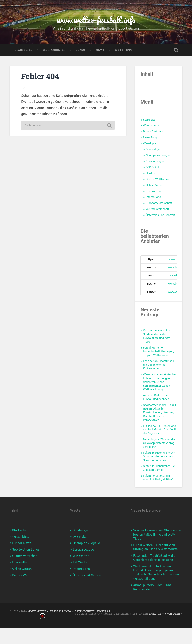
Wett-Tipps (124, 50)
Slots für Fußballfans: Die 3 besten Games (159, 468)
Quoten (150, 173)
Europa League (155, 161)
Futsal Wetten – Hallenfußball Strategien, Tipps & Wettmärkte (158, 351)
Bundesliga (153, 149)
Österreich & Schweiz (88, 575)
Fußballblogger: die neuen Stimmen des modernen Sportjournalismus (159, 456)
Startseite (23, 50)
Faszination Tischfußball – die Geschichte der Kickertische (160, 365)
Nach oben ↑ (173, 614)
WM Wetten (81, 556)
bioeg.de (155, 614)
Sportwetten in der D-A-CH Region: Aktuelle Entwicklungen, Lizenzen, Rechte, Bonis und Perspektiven (159, 412)
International (154, 197)
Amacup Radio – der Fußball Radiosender (156, 397)
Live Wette (20, 562)
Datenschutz (85, 611)
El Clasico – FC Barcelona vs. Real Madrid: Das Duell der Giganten (159, 430)
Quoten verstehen (25, 556)
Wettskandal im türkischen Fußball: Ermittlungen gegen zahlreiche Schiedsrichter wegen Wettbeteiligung (160, 382)
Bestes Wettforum (157, 179)
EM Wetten (81, 562)
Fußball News (22, 543)
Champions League (158, 155)
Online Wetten (155, 185)
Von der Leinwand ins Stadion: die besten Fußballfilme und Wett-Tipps (157, 336)
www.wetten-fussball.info (96, 20)
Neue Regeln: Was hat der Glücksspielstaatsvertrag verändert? (159, 443)
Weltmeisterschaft (157, 209)
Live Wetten (153, 191)
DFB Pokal (152, 167)
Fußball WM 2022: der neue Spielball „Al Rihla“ (158, 478)
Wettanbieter (54, 50)
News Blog (150, 137)
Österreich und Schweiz (160, 215)
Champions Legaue (86, 543)
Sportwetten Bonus (26, 549)
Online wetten (22, 569)
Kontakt (104, 611)
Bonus (81, 50)
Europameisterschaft (159, 203)
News (100, 50)
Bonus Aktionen (153, 131)
